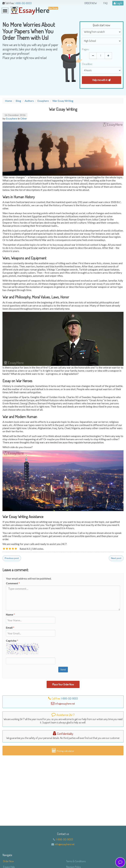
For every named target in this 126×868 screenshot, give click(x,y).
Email (10, 627)
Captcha (12, 641)
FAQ (105, 3)
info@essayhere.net (65, 844)
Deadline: (87, 64)
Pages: (86, 49)
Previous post (12, 558)
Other (24, 118)
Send (63, 669)
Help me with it (101, 80)
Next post (116, 558)
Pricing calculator (63, 750)
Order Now (91, 3)
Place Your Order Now (63, 684)
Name (10, 614)
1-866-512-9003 (23, 3)
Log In (118, 3)
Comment (13, 583)
